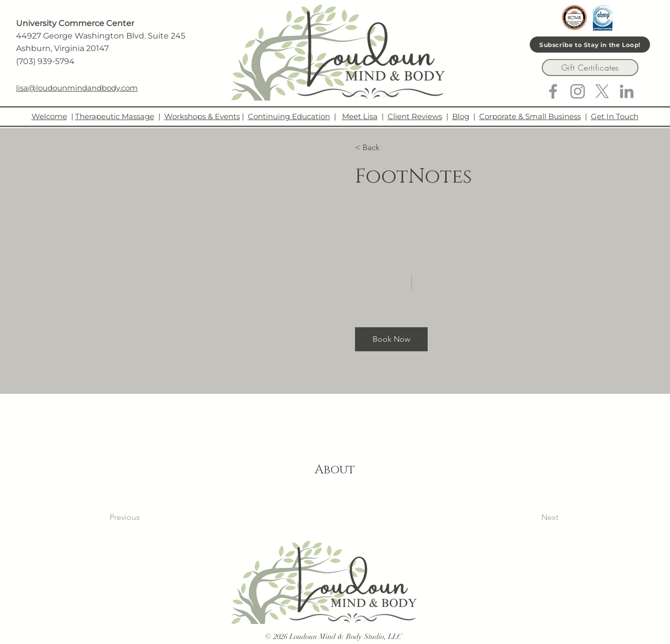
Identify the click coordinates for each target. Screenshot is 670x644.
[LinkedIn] (627, 91)
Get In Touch (615, 116)
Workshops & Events (202, 116)
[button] (384, 148)
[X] (602, 91)
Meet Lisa (360, 116)
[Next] (531, 517)
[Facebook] (553, 91)
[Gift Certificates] (590, 68)
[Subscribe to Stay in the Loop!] (590, 45)
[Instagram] (578, 91)
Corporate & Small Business (530, 116)
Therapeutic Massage (115, 116)
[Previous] (138, 517)
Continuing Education (289, 116)
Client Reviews (415, 116)
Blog (461, 116)
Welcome (49, 116)
